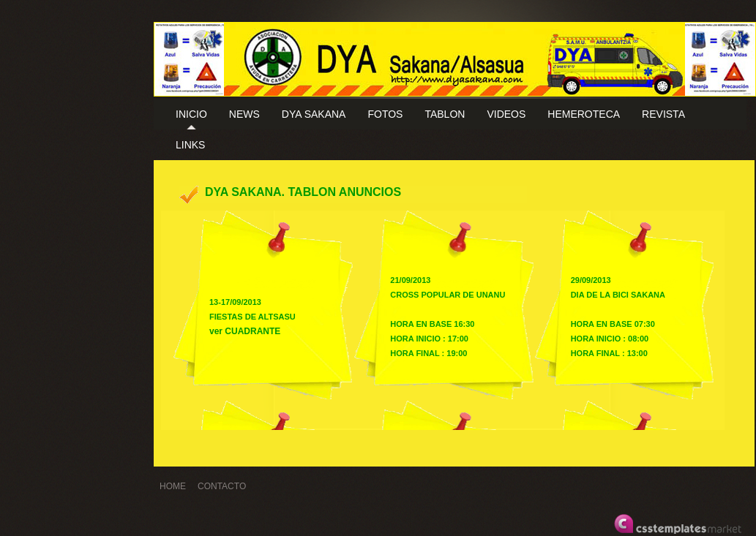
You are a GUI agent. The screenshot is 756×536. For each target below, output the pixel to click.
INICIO (191, 114)
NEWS (244, 114)
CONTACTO (222, 486)
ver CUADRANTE (245, 331)
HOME (173, 486)
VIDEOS (506, 114)
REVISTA (663, 114)
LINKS (190, 145)
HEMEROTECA (584, 114)
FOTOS (385, 114)
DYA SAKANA (314, 114)
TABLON (445, 114)
